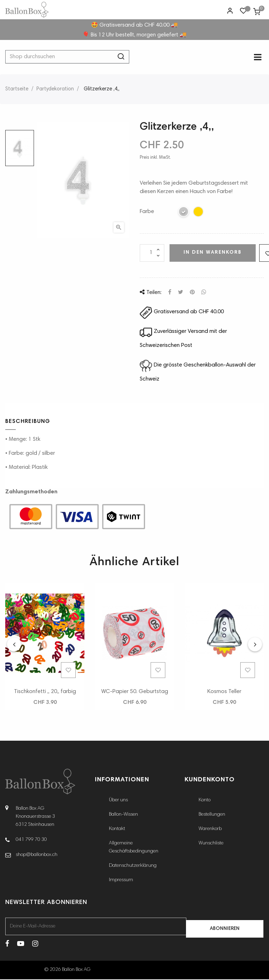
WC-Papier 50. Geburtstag (135, 692)
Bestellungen (212, 815)
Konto (205, 801)
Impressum (121, 881)
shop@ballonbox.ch (37, 855)
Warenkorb (210, 830)
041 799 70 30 (31, 840)
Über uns (118, 801)
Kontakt (117, 830)
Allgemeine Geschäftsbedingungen (134, 848)
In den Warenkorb (213, 253)
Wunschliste (211, 844)
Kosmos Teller (224, 692)
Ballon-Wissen (123, 815)
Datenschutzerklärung (133, 866)
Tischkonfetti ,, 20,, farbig (45, 692)
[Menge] (152, 253)
